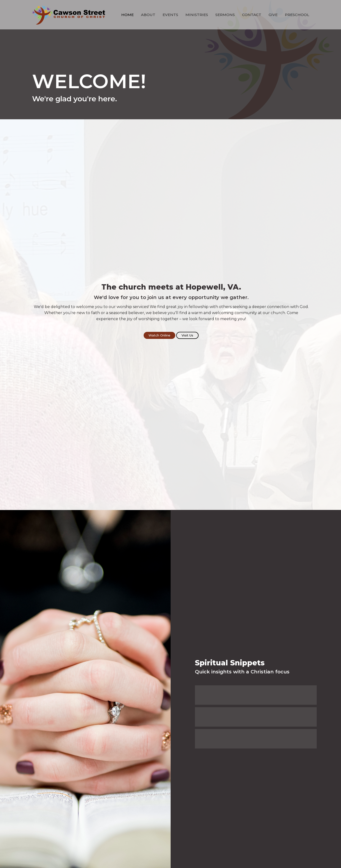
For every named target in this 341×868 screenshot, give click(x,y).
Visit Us (187, 335)
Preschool (297, 15)
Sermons (225, 15)
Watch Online (159, 335)
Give (273, 15)
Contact (252, 15)
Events (170, 15)
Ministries (197, 15)
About (148, 15)
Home (127, 15)
